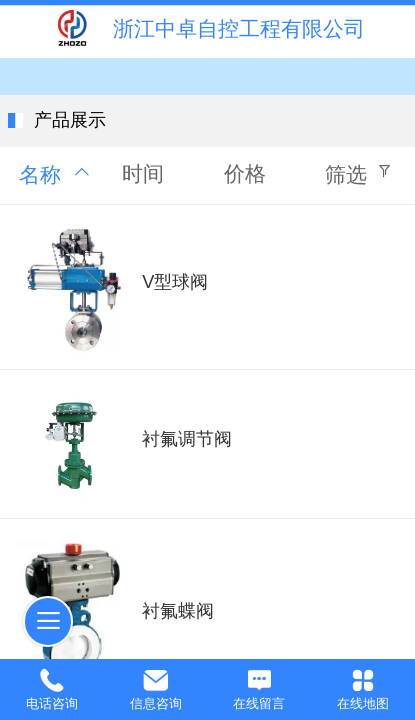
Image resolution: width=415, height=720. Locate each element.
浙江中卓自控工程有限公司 (239, 28)
